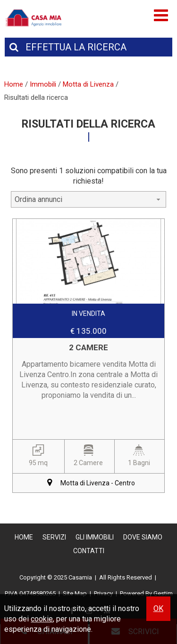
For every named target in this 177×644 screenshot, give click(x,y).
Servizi (54, 537)
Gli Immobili (95, 537)
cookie (42, 619)
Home (24, 537)
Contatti (89, 551)
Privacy (103, 593)
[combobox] (89, 199)
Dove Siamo (143, 537)
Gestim (163, 593)
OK (158, 608)
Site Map (75, 593)
